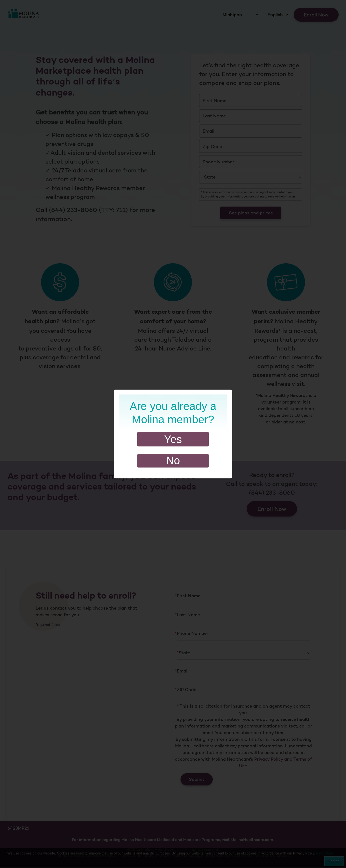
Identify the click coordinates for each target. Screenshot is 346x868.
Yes (173, 439)
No (173, 460)
